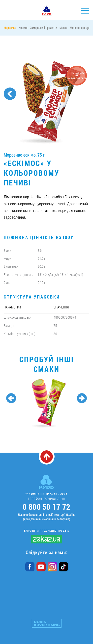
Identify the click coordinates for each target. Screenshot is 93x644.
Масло (63, 28)
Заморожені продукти (44, 28)
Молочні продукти (81, 28)
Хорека (23, 28)
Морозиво (10, 28)
